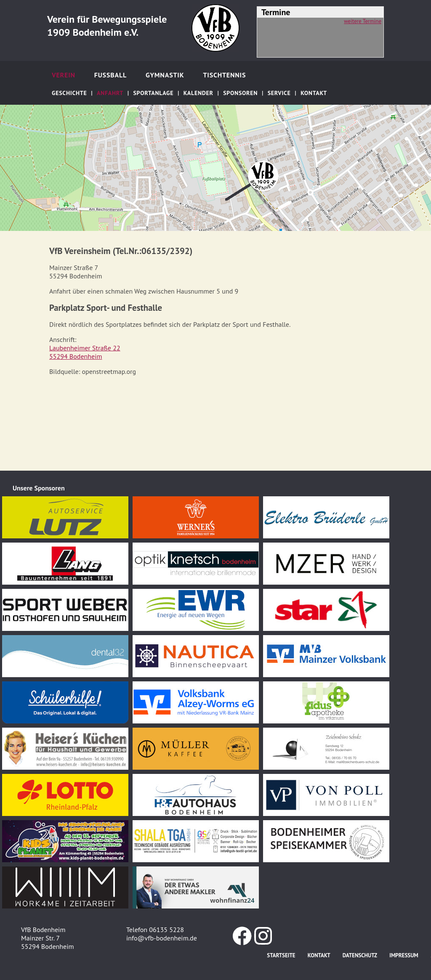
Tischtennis (224, 75)
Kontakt (314, 93)
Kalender (198, 93)
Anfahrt (110, 93)
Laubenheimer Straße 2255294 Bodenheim (85, 352)
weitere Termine (363, 21)
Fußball (110, 75)
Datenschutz (360, 955)
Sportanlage (153, 93)
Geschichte (69, 93)
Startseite (281, 955)
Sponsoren (240, 93)
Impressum (404, 955)
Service (279, 93)
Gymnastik (165, 75)
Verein (64, 75)
